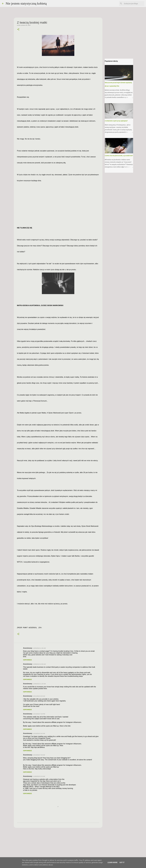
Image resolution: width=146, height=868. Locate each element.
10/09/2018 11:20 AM (39, 684)
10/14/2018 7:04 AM (39, 755)
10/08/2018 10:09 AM (39, 664)
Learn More (112, 862)
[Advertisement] (58, 845)
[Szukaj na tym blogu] (134, 4)
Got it (122, 862)
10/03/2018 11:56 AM (39, 648)
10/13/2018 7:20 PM (39, 714)
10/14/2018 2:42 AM (39, 733)
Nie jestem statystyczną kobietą (26, 3)
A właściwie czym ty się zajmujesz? (116, 121)
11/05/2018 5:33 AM (39, 776)
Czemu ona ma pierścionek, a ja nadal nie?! (119, 156)
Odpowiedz (27, 660)
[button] (18, 30)
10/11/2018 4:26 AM (39, 696)
